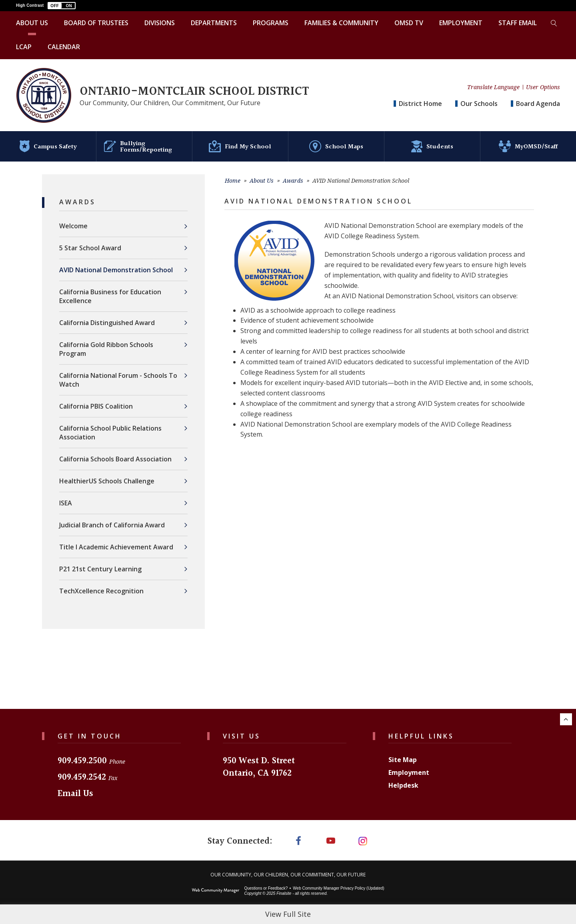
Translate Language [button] (493, 87)
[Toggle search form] (554, 23)
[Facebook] (298, 836)
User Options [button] (543, 87)
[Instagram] (363, 836)
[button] (62, 6)
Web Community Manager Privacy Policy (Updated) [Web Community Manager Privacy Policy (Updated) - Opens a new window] (338, 884)
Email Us (75, 790)
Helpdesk (403, 781)
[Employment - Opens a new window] (461, 23)
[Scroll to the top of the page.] (566, 715)
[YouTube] (331, 836)
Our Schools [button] (479, 104)
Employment (409, 768)
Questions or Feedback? (266, 884)
